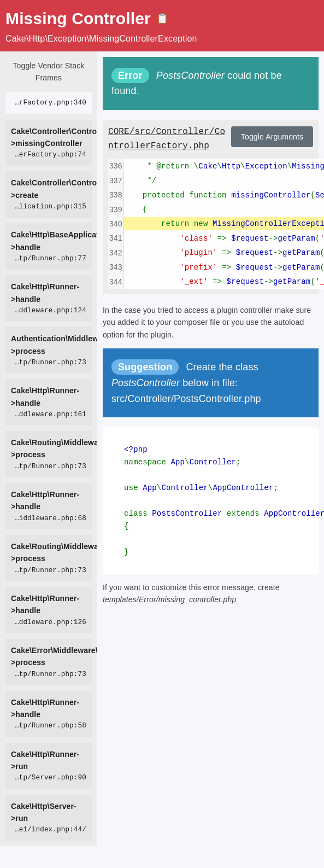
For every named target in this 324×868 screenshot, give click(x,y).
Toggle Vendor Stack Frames (48, 72)
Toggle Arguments (272, 137)
